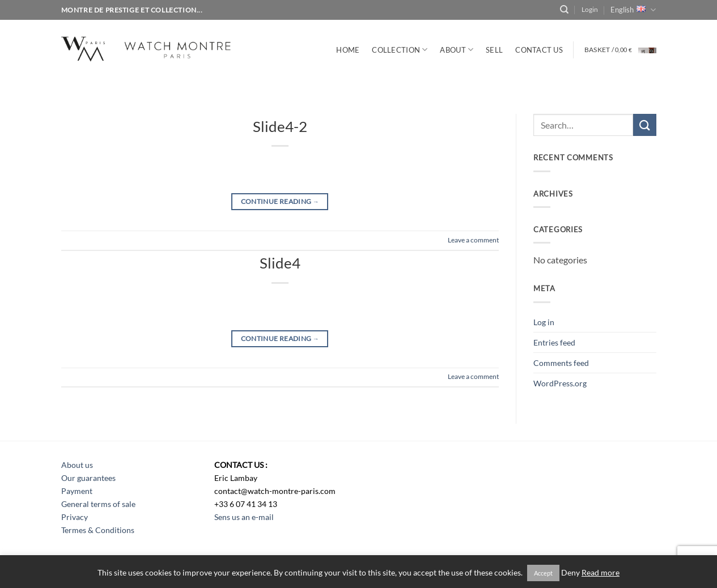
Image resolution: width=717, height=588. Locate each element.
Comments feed (561, 363)
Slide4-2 (280, 126)
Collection (400, 50)
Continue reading (280, 201)
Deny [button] (570, 573)
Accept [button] (543, 573)
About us (77, 465)
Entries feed (554, 342)
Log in (544, 322)
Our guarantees (88, 478)
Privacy (75, 517)
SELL (494, 50)
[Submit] (644, 125)
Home (348, 50)
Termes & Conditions (98, 530)
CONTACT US (539, 50)
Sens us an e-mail (244, 517)
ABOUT (457, 50)
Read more (601, 573)
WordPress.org (560, 383)
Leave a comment (473, 240)
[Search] (564, 10)
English (633, 10)
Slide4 (280, 263)
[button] (590, 10)
